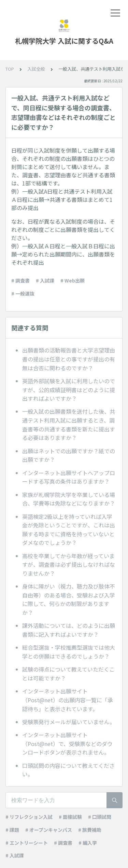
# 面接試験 (70, 817)
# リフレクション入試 (29, 817)
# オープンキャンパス (49, 830)
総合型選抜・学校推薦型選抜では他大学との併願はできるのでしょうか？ (69, 652)
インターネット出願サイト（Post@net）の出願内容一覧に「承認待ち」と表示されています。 (68, 700)
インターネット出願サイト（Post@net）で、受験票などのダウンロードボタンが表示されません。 (67, 743)
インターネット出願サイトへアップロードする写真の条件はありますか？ (69, 477)
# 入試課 (45, 280)
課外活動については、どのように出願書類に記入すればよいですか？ (69, 630)
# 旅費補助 (90, 830)
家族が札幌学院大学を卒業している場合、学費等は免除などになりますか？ (69, 499)
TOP (10, 69)
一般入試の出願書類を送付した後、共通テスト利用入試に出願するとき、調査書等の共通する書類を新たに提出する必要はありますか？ (69, 424)
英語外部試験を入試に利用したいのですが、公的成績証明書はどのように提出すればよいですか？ (69, 390)
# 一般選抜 (23, 293)
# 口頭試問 (100, 817)
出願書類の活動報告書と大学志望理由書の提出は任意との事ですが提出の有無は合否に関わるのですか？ (69, 359)
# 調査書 (20, 280)
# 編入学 (88, 843)
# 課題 (12, 830)
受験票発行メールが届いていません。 (69, 722)
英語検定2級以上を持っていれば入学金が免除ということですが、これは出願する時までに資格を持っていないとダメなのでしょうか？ (69, 530)
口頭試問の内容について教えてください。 (68, 770)
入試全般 (36, 69)
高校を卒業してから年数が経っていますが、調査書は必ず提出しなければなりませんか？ (69, 564)
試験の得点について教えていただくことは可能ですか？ (68, 674)
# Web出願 (73, 280)
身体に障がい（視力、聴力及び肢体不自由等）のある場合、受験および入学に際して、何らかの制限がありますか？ (69, 599)
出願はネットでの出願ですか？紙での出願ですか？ (69, 455)
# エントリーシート (27, 843)
